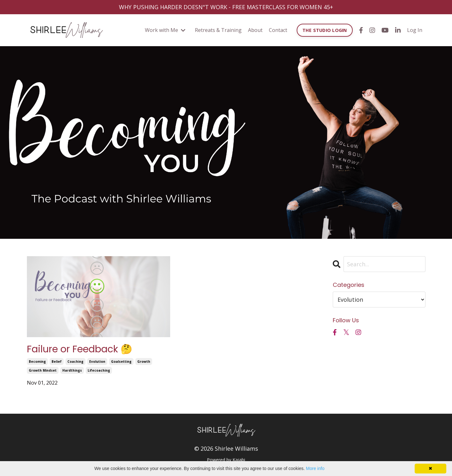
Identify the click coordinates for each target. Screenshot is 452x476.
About (255, 30)
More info (315, 468)
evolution (97, 362)
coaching (75, 362)
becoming (37, 362)
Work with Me (165, 30)
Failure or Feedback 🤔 (80, 349)
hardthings (72, 370)
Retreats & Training (218, 30)
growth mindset (43, 370)
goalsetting (121, 362)
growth (144, 362)
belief (57, 362)
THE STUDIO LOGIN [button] (325, 30)
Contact (278, 30)
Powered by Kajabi (226, 460)
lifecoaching (99, 370)
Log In (415, 30)
